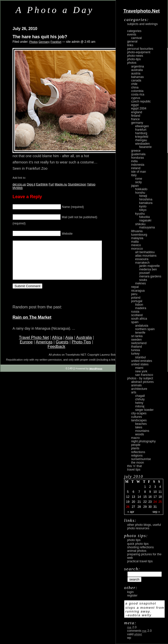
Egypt (135, 105)
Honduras (138, 158)
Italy (134, 175)
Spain (135, 322)
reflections (138, 452)
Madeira (141, 308)
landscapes (139, 420)
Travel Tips (134, 470)
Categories (134, 31)
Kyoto (143, 206)
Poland (136, 298)
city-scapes (139, 413)
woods (140, 434)
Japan (135, 186)
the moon (138, 463)
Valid (135, 634)
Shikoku (140, 224)
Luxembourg (139, 235)
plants (135, 448)
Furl (51, 184)
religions (137, 456)
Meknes (141, 283)
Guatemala (138, 154)
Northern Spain (145, 329)
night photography (143, 441)
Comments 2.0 (139, 631)
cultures (137, 417)
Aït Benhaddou (145, 252)
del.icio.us (19, 184)
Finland (136, 116)
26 (128, 507)
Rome (139, 179)
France (135, 119)
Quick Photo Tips (138, 544)
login (130, 592)
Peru (134, 294)
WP (129, 638)
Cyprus (136, 98)
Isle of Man (139, 172)
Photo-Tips (81, 349)
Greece (136, 151)
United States (140, 364)
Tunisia (136, 350)
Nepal (135, 287)
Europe (26, 349)
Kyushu (140, 214)
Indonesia (138, 165)
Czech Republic (141, 101)
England (137, 112)
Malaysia (137, 238)
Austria (136, 73)
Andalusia (142, 326)
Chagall (140, 396)
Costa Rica (138, 94)
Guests (62, 349)
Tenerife (140, 333)
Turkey (135, 354)
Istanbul (140, 357)
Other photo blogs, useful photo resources (144, 527)
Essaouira (142, 259)
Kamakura (146, 203)
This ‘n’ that (134, 466)
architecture (139, 389)
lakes (139, 427)
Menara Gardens (150, 276)
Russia (135, 312)
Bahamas (137, 77)
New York (141, 371)
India (134, 161)
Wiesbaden (142, 144)
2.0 (132, 627)
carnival (136, 38)
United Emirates (142, 361)
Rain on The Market (32, 325)
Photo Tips (134, 540)
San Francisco (144, 375)
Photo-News (135, 56)
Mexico (136, 245)
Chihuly (140, 399)
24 (155, 502)
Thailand (137, 347)
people (136, 445)
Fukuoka (144, 217)
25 (160, 502)
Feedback (56, 354)
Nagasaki (145, 220)
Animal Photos (137, 551)
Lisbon (139, 305)
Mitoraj (140, 406)
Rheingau (141, 140)
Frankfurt (56, 42)
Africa (57, 345)
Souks (143, 280)
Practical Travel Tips (140, 561)
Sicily (138, 182)
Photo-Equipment (139, 52)
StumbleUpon (77, 184)
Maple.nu (61, 184)
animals (136, 385)
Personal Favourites (140, 49)
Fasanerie (145, 147)
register (132, 596)
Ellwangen (142, 126)
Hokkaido (141, 189)
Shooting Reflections (140, 547)
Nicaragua (138, 291)
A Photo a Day (55, 10)
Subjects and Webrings (142, 24)
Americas (44, 349)
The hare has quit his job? (40, 37)
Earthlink (42, 184)
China (135, 87)
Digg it (31, 184)
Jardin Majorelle (149, 266)
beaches (141, 424)
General (132, 41)
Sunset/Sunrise (141, 459)
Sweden (136, 340)
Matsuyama (147, 227)
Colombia (137, 91)
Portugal (137, 301)
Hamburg (141, 133)
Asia (69, 345)
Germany (44, 42)
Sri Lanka (137, 336)
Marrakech (142, 263)
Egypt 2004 (139, 108)
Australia (84, 345)
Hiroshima (146, 199)
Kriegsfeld (142, 137)
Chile (134, 84)
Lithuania (137, 231)
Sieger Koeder (144, 410)
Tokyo (143, 210)
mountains (142, 431)
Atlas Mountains (146, 256)
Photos (34, 42)
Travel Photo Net (34, 345)
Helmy (139, 403)
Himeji (143, 196)
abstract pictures (142, 382)
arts (134, 392)
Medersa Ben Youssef (148, 271)
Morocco (137, 249)
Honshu (140, 193)
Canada (136, 80)
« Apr (131, 512)
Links (130, 45)
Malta (135, 242)
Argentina (138, 66)
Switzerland (139, 343)
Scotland (137, 315)
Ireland (136, 168)
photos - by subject (140, 378)
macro (135, 438)
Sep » (156, 512)
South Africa (139, 319)
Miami (139, 368)
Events (132, 34)
